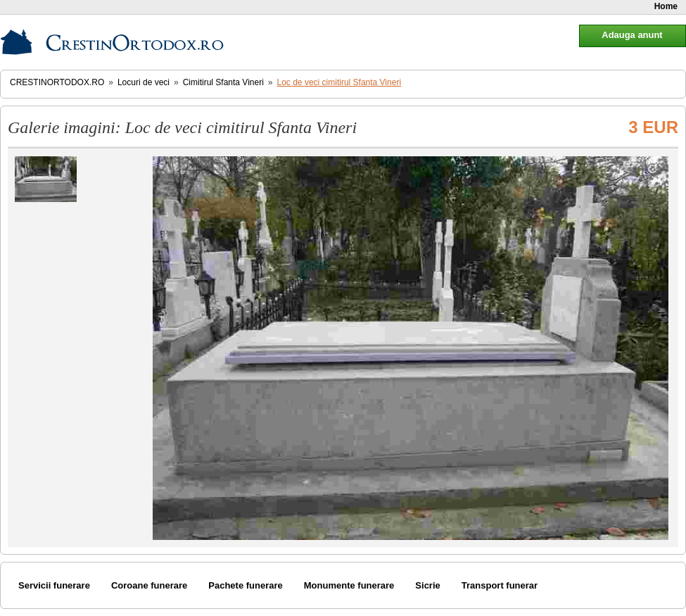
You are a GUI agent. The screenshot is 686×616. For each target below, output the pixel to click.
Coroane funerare (149, 585)
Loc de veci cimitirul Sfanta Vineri (339, 82)
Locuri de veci (144, 82)
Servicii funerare (54, 585)
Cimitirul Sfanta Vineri (223, 82)
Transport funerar (500, 585)
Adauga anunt (632, 35)
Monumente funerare (349, 585)
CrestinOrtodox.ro (57, 82)
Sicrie (427, 585)
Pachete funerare (246, 585)
